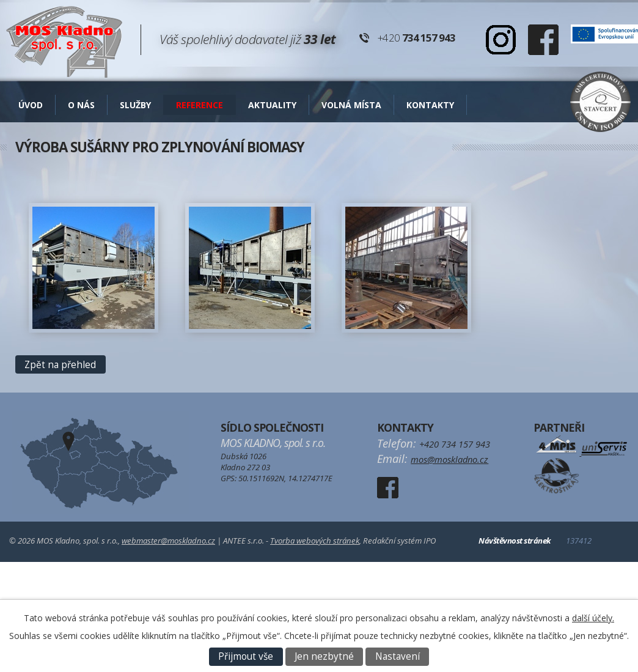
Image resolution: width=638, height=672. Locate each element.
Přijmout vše (246, 656)
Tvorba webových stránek (315, 541)
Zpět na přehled (60, 365)
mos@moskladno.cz (449, 459)
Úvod (31, 105)
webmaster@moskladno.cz (168, 541)
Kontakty (430, 105)
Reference (200, 105)
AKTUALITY (272, 105)
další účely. (593, 618)
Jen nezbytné (324, 656)
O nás (81, 105)
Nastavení (398, 656)
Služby (135, 105)
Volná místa (351, 105)
